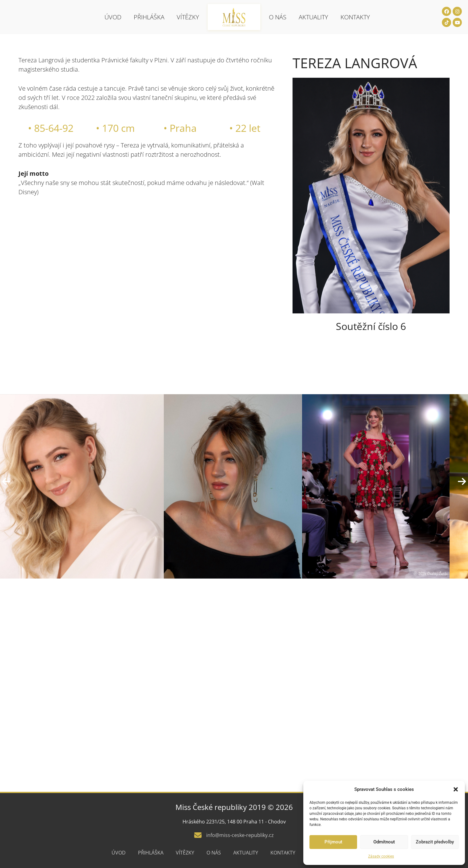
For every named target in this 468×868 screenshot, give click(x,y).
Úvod (113, 17)
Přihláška (149, 17)
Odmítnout (384, 842)
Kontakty (355, 17)
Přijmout (333, 842)
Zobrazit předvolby (435, 842)
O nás (278, 17)
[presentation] (6, 482)
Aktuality (313, 17)
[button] (456, 789)
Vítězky (188, 17)
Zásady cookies (381, 856)
